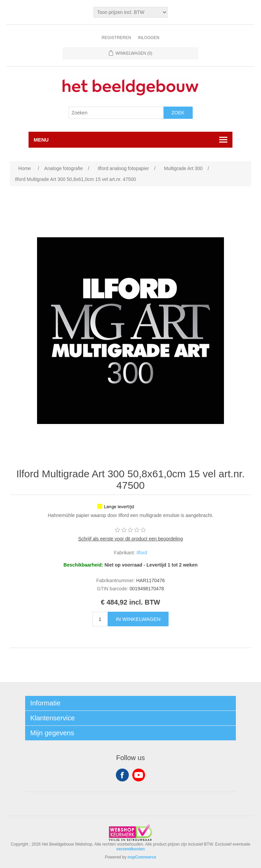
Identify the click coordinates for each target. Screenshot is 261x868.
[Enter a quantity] (100, 619)
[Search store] (116, 113)
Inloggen (149, 38)
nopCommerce (142, 857)
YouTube (139, 775)
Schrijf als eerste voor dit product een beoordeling (130, 539)
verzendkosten (130, 849)
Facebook (122, 775)
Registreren (116, 38)
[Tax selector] (131, 12)
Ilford (142, 553)
